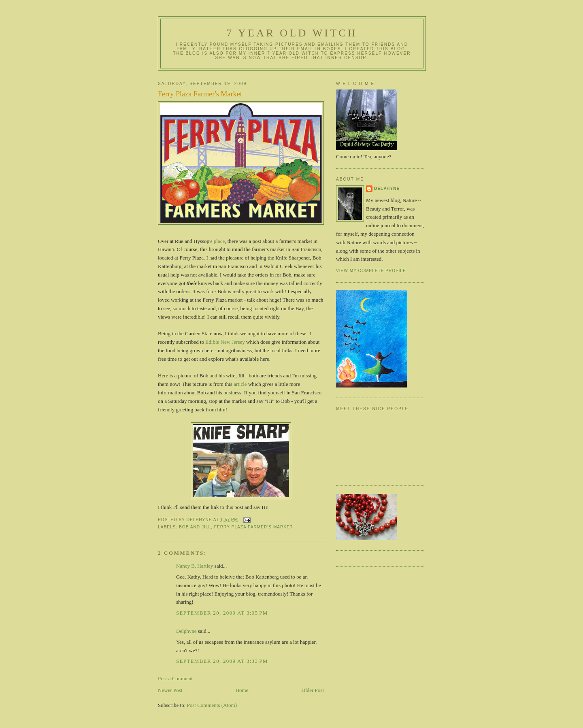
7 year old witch (292, 33)
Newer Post (170, 690)
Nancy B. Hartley (195, 566)
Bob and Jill (195, 527)
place (219, 241)
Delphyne (186, 631)
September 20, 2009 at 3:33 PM (222, 661)
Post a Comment (175, 678)
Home (242, 690)
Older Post (313, 690)
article (240, 384)
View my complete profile (371, 271)
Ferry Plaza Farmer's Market (253, 527)
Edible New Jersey (225, 342)
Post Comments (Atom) (212, 705)
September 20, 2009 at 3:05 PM (222, 613)
